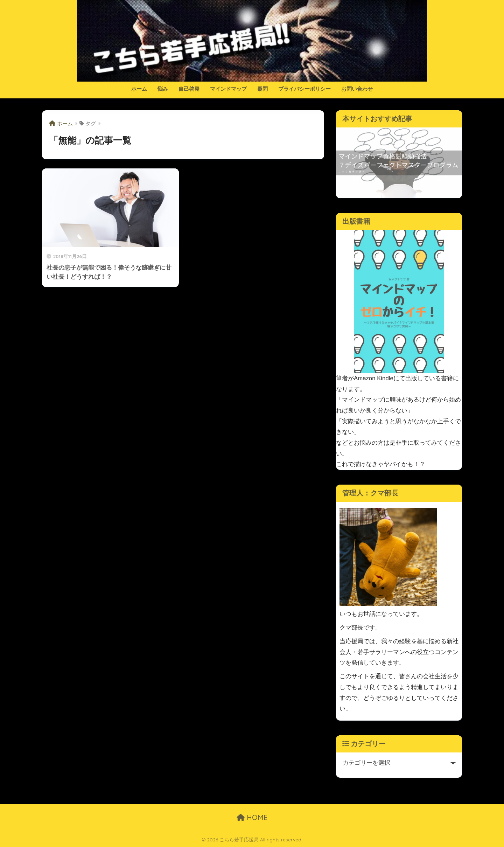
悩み (163, 89)
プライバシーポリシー (304, 89)
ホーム (139, 89)
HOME (252, 817)
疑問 (262, 89)
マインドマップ (228, 89)
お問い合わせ (357, 89)
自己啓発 (189, 89)
